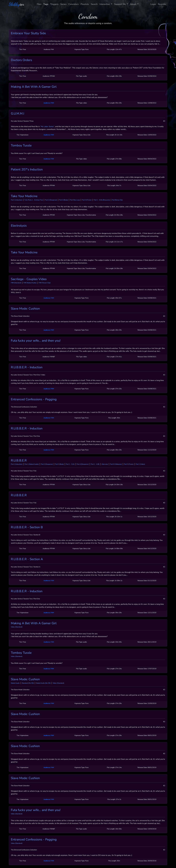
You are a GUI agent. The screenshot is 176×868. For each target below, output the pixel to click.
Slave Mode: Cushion (25, 309)
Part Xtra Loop (75, 200)
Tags (46, 4)
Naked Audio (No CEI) (43, 683)
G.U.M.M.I (17, 114)
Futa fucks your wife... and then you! (36, 341)
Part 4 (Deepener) (83, 464)
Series (63, 4)
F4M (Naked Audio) (30, 283)
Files (39, 4)
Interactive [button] (105, 4)
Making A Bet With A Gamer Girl (34, 87)
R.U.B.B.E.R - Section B (27, 527)
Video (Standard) (17, 627)
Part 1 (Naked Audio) (32, 464)
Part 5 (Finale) (129, 464)
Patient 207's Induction (27, 169)
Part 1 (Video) (140, 464)
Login (153, 4)
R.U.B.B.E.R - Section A (27, 559)
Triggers (54, 4)
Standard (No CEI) (28, 683)
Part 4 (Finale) (87, 200)
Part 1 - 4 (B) (95, 464)
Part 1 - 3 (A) (70, 464)
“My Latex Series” (47, 126)
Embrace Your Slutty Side (28, 33)
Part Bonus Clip (117, 200)
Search (94, 4)
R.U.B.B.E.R (19, 460)
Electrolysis (19, 226)
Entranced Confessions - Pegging (34, 399)
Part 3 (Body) (64, 200)
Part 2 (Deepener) (51, 200)
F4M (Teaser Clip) (45, 283)
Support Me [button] (120, 4)
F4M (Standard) (16, 283)
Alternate (105, 464)
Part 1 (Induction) (17, 200)
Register (162, 4)
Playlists (85, 4)
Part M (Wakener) (116, 464)
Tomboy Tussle (21, 145)
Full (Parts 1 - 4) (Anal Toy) (34, 200)
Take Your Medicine (24, 196)
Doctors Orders (21, 60)
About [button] (133, 4)
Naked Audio (15, 683)
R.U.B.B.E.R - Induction (27, 367)
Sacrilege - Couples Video (29, 279)
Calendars (74, 4)
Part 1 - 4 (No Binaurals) (102, 200)
